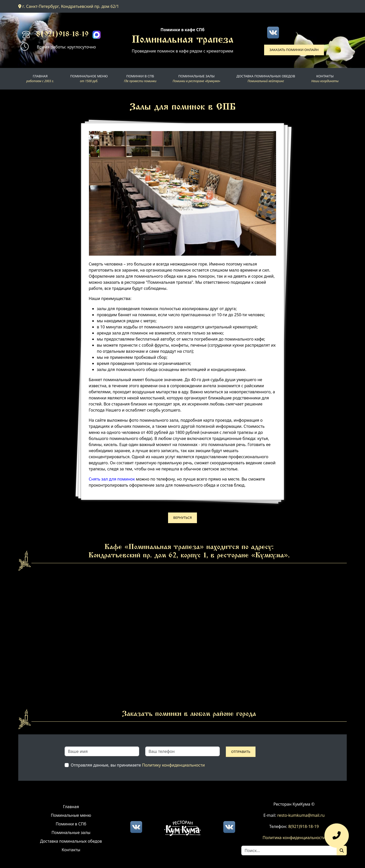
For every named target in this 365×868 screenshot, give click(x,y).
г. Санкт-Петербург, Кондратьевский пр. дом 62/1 (69, 6)
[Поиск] (342, 851)
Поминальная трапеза (183, 40)
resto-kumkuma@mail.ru (301, 815)
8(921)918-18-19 (62, 35)
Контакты (71, 850)
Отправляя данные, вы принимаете (138, 765)
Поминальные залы (71, 832)
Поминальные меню (71, 815)
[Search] (289, 851)
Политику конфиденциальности (173, 765)
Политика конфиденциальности (294, 838)
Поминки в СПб (71, 824)
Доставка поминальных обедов (71, 841)
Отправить (241, 752)
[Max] (97, 35)
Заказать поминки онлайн (294, 50)
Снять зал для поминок (112, 479)
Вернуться (183, 518)
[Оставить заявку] (337, 838)
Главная (71, 807)
